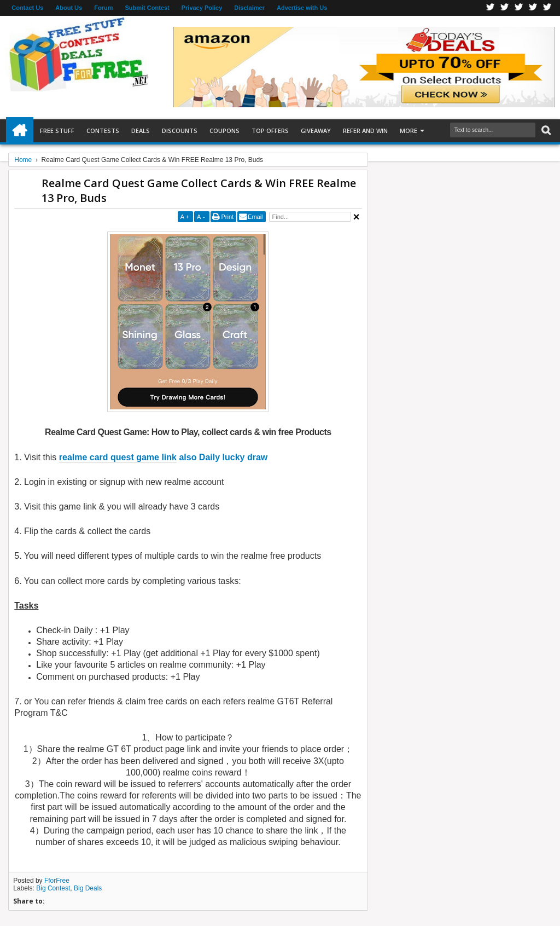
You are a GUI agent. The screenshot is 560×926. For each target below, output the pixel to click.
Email (255, 217)
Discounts (180, 131)
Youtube (547, 8)
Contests (103, 131)
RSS (533, 8)
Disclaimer (249, 8)
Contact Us (27, 8)
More (409, 131)
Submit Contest (147, 8)
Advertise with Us (302, 8)
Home (20, 131)
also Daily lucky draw (164, 458)
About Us (69, 8)
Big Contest (53, 888)
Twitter (505, 8)
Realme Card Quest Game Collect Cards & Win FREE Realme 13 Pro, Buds (199, 190)
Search (545, 131)
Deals (141, 131)
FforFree (57, 881)
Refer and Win (365, 131)
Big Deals (88, 888)
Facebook (491, 8)
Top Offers (270, 131)
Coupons (224, 131)
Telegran (519, 8)
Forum (103, 8)
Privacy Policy (202, 8)
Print (227, 217)
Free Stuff (57, 131)
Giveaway (316, 131)
